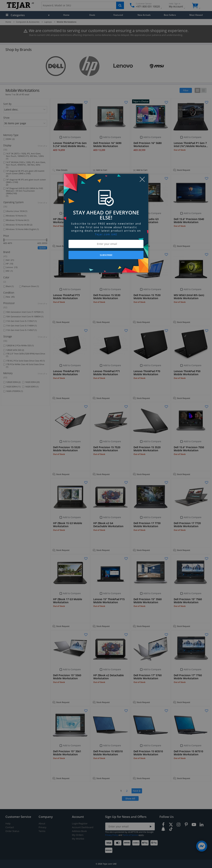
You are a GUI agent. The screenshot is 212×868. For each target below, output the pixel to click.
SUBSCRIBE (106, 255)
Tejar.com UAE (106, 234)
